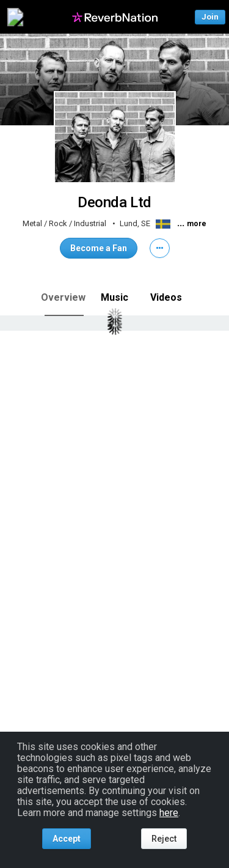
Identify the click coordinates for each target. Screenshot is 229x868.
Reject (164, 839)
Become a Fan (99, 248)
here (169, 813)
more (197, 224)
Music (114, 297)
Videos (166, 297)
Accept (67, 839)
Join (210, 17)
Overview (63, 297)
